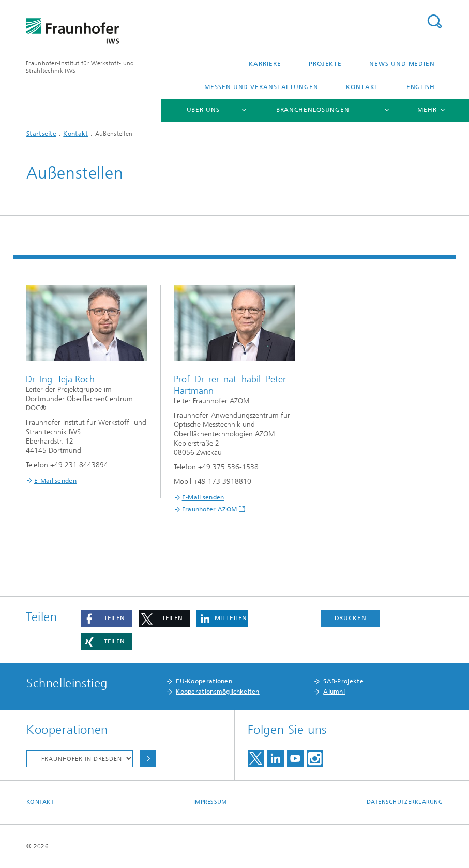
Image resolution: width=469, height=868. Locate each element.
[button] (107, 618)
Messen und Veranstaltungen (261, 87)
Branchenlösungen (313, 110)
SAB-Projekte (343, 681)
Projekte (325, 64)
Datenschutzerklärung (405, 802)
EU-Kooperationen (204, 681)
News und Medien (402, 64)
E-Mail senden (55, 481)
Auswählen (148, 759)
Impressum (210, 802)
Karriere (265, 64)
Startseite (41, 134)
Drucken (351, 618)
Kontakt (362, 87)
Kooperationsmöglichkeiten (218, 692)
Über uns (203, 110)
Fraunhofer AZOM (210, 509)
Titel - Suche (434, 21)
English (421, 87)
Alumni (334, 692)
